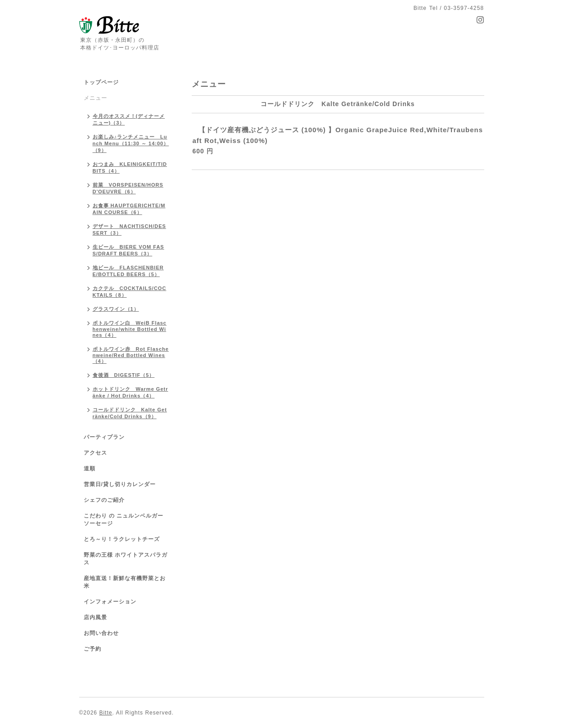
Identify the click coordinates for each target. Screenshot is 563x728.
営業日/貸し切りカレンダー (120, 484)
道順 (90, 469)
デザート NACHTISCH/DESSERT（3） (129, 230)
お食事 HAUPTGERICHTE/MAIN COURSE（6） (129, 209)
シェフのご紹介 (104, 500)
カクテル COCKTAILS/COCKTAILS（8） (130, 292)
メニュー (95, 98)
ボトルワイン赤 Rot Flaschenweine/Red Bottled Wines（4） (131, 355)
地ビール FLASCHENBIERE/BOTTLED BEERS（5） (128, 271)
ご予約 (92, 649)
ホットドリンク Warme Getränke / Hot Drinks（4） (131, 392)
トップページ (101, 82)
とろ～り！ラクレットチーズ (122, 539)
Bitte (106, 713)
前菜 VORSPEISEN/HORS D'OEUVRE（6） (128, 188)
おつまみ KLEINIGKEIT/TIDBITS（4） (130, 167)
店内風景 (95, 617)
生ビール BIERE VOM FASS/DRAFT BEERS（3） (128, 250)
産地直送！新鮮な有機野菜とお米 (125, 582)
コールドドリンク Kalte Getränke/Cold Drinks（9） (130, 413)
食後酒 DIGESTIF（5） (124, 375)
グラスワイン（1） (116, 309)
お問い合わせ (101, 633)
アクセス (95, 453)
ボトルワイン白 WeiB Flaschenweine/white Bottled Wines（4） (130, 329)
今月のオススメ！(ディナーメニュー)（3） (129, 119)
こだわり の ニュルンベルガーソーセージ (124, 520)
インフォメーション (110, 602)
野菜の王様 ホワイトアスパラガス (126, 559)
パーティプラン (104, 437)
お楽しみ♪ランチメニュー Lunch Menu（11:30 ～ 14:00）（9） (131, 143)
